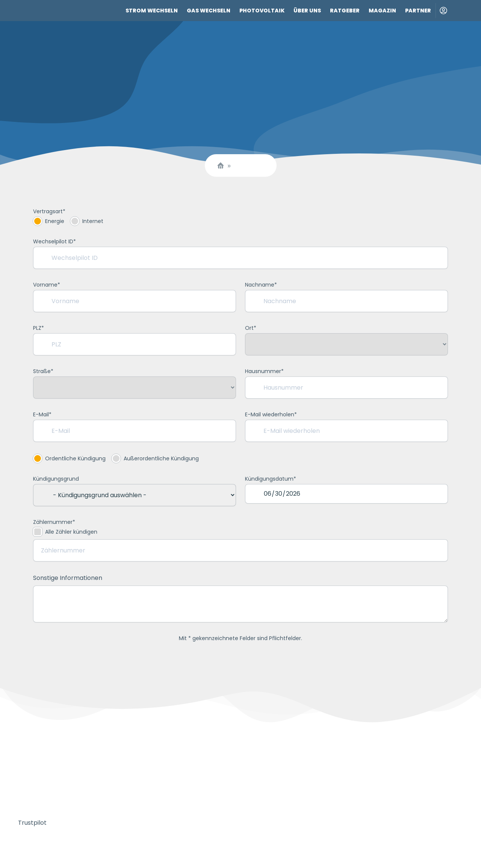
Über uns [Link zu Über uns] (307, 11)
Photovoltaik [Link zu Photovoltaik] (262, 11)
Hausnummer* (264, 371)
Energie (49, 221)
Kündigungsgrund (56, 479)
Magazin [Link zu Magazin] (382, 11)
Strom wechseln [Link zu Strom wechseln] (152, 11)
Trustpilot (32, 823)
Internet (87, 221)
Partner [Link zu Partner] (418, 11)
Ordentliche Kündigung (69, 458)
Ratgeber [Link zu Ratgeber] (345, 11)
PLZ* (39, 328)
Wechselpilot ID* (54, 241)
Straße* (43, 371)
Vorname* (47, 285)
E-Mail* (42, 414)
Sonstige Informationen (68, 578)
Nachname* (261, 285)
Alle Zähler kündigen (65, 532)
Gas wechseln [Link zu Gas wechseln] (209, 11)
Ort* (251, 328)
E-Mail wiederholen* (271, 414)
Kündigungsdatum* (271, 479)
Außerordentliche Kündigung (155, 458)
